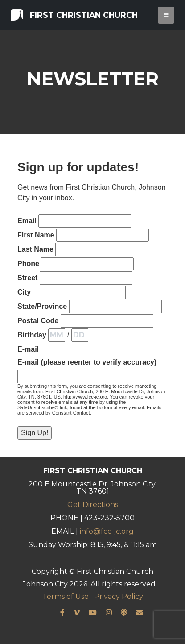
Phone (28, 264)
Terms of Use (66, 596)
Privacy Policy (119, 596)
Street (27, 278)
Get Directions (93, 505)
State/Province (42, 306)
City (24, 292)
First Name (36, 235)
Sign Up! (35, 433)
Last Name (35, 249)
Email (27, 221)
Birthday (32, 335)
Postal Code (38, 321)
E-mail (28, 349)
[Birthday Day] (80, 335)
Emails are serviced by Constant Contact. (89, 410)
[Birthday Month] (57, 335)
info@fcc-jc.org (107, 531)
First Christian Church (74, 15)
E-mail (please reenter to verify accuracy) (87, 362)
